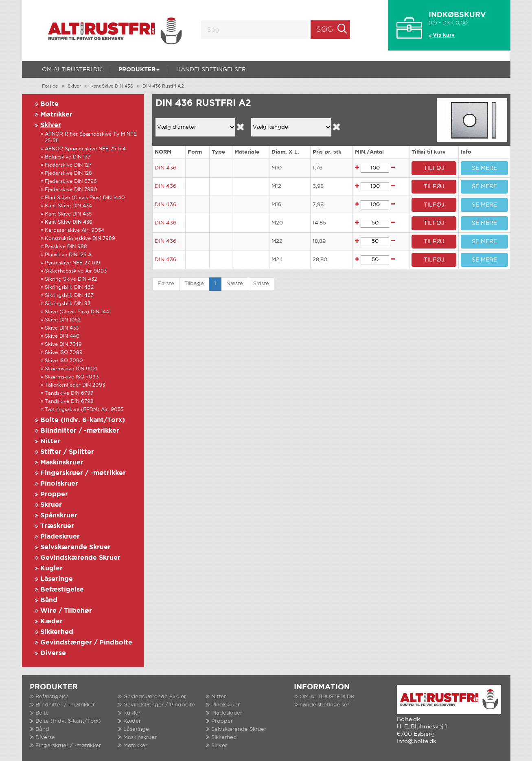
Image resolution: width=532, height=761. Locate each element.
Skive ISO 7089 (64, 353)
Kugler (51, 569)
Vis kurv (444, 35)
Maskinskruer (62, 463)
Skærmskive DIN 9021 (71, 369)
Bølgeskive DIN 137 (68, 157)
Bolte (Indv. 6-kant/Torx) (83, 420)
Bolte (49, 104)
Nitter (50, 441)
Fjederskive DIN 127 (68, 165)
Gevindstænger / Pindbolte (86, 643)
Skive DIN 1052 (63, 320)
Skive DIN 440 (62, 336)
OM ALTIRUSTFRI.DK (72, 70)
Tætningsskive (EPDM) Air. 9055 (84, 410)
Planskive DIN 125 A (68, 255)
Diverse (53, 653)
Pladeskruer (60, 537)
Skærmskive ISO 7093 (72, 377)
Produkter (139, 70)
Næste (235, 284)
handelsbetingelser (211, 70)
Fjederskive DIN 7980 (71, 190)
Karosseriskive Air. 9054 (74, 230)
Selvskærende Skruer (76, 547)
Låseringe (57, 579)
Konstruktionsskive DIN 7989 (80, 239)
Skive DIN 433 (62, 328)
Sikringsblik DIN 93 (68, 304)
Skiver (74, 86)
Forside (50, 86)
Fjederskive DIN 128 (68, 173)
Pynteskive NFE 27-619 (72, 263)
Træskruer (57, 526)
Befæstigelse (62, 590)
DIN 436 (165, 168)
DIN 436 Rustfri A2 (163, 86)
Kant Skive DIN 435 (68, 214)
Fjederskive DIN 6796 (71, 181)
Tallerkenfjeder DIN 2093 (75, 385)
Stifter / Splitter (67, 452)
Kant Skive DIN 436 (112, 86)
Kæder (51, 621)
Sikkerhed (57, 632)
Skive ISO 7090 (64, 361)
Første (166, 284)
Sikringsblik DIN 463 (69, 296)
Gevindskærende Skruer (80, 558)
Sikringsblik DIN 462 (69, 287)
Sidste (261, 284)
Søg (325, 30)
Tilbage (194, 284)
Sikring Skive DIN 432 (71, 279)
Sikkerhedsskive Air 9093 (76, 271)
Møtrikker (56, 115)
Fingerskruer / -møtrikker (83, 473)
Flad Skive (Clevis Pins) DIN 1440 (85, 198)
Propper (54, 494)
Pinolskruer (59, 484)
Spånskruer (59, 516)
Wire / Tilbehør (66, 611)
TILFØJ (434, 168)
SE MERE (484, 168)
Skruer (51, 505)
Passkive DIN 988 (66, 247)
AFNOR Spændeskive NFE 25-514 (85, 149)
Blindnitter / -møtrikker (80, 431)
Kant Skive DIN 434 (68, 206)
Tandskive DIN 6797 (69, 393)
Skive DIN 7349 (63, 344)
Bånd (49, 600)
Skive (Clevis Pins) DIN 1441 (78, 312)
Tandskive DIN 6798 (69, 401)
